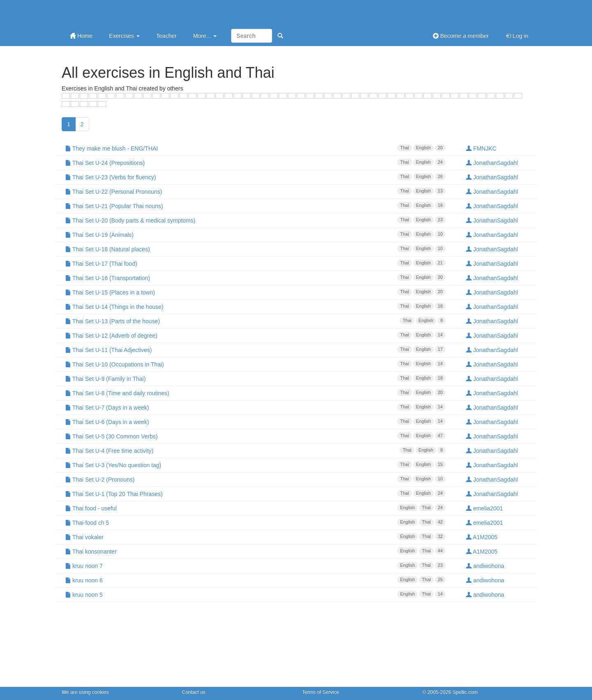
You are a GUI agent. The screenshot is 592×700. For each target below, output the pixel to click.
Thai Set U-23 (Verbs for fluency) (255, 177)
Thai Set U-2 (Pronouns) (255, 479)
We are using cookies (85, 692)
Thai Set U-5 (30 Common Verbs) (255, 436)
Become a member (461, 36)
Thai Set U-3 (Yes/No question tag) (255, 465)
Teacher (166, 36)
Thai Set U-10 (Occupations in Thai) (255, 364)
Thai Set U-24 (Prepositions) (255, 162)
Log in (517, 36)
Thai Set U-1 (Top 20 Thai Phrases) (255, 494)
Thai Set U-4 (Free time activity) (255, 450)
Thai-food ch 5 (255, 522)
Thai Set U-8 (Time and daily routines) (255, 393)
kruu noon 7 (255, 566)
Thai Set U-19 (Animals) (255, 234)
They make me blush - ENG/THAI (255, 148)
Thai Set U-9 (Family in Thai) (255, 378)
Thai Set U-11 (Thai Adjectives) (255, 350)
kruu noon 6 (255, 580)
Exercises (124, 36)
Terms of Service (320, 692)
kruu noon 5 (255, 594)
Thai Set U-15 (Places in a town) (255, 292)
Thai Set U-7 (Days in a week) (255, 407)
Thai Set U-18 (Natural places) (255, 249)
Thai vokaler (255, 537)
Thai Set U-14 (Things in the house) (255, 306)
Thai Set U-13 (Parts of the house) (255, 321)
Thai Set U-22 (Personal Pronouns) (255, 191)
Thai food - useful (255, 508)
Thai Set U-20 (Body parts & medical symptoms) (255, 220)
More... (205, 36)
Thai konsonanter (255, 551)
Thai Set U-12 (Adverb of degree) (255, 335)
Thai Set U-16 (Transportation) (255, 278)
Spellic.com (465, 692)
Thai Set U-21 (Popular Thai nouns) (255, 206)
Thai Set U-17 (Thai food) (255, 263)
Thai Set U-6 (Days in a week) (255, 422)
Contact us (194, 692)
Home (81, 36)
